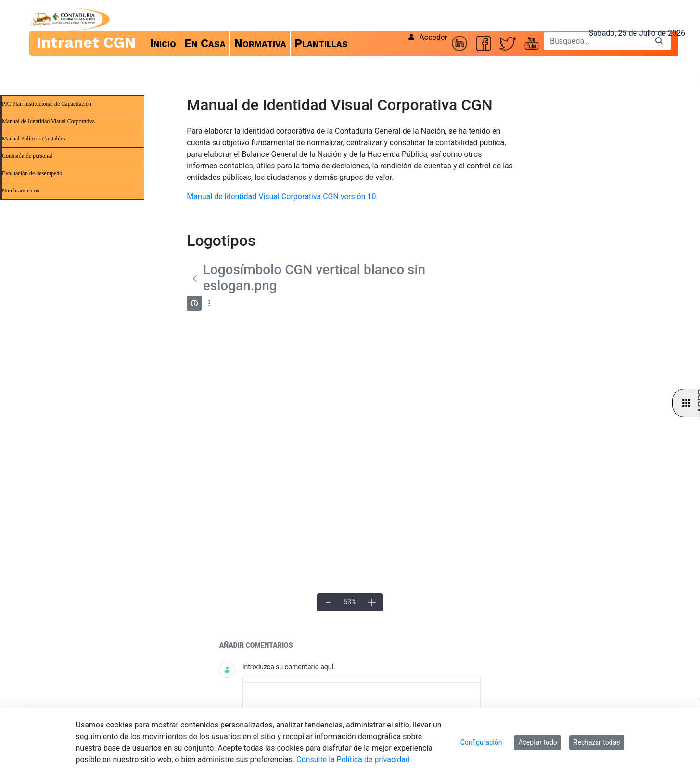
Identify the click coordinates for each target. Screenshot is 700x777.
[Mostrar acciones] (209, 303)
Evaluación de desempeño (32, 173)
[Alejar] (328, 602)
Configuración (481, 742)
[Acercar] (372, 602)
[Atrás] (195, 279)
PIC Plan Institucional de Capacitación (47, 104)
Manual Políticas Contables (34, 139)
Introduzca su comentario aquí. (289, 667)
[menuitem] (163, 43)
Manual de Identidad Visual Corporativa (48, 121)
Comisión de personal (27, 156)
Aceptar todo (537, 742)
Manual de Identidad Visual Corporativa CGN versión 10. (282, 197)
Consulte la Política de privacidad (353, 759)
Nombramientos (20, 191)
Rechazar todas (597, 742)
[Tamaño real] (350, 602)
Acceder (427, 37)
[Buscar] (596, 41)
